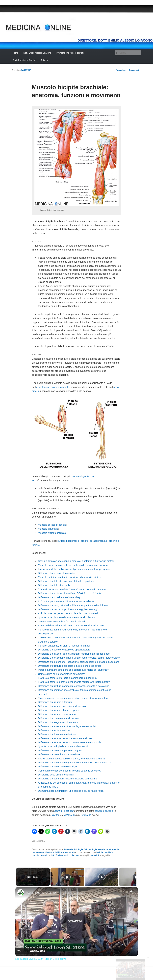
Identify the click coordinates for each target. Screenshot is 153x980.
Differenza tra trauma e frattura (55, 702)
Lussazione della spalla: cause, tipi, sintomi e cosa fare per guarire (75, 569)
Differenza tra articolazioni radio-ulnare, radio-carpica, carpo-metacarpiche (79, 658)
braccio (35, 855)
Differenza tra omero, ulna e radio (57, 573)
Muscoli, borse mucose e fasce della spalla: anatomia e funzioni (73, 565)
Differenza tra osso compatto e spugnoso (61, 750)
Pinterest (86, 815)
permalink (94, 855)
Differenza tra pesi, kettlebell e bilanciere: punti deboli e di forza (73, 605)
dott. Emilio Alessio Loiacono (65, 855)
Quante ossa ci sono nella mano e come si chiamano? (68, 617)
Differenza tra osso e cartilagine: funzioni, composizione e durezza (75, 762)
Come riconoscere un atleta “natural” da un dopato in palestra (72, 589)
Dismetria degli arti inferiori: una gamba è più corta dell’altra (71, 791)
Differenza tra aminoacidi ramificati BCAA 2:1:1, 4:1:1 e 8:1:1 (71, 593)
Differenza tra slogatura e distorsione (58, 722)
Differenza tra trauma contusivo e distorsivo (62, 706)
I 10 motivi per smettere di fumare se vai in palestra (66, 601)
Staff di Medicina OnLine (24, 60)
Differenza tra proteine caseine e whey (59, 597)
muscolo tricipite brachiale (52, 533)
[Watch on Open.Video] (31, 951)
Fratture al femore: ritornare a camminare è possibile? (68, 678)
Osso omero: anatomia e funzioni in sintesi (62, 621)
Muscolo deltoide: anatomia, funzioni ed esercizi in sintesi (70, 577)
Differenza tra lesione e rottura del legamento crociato (68, 726)
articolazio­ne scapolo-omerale (53, 387)
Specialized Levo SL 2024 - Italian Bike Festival (56, 893)
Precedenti (120, 70)
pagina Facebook (64, 811)
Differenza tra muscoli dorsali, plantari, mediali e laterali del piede (74, 654)
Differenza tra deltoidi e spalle (54, 585)
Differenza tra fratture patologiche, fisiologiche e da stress (70, 666)
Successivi (135, 70)
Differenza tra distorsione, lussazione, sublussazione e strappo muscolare (79, 662)
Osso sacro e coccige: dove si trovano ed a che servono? (70, 771)
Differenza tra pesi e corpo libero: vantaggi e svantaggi (68, 609)
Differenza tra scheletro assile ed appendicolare (64, 650)
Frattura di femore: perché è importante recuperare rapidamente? (74, 682)
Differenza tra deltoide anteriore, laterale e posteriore (67, 581)
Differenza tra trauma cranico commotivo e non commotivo (70, 742)
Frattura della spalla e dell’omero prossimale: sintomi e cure (71, 625)
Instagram (69, 815)
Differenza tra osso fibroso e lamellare (59, 754)
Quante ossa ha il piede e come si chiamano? (63, 746)
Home (15, 53)
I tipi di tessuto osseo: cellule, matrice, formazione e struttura (71, 759)
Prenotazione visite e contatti (70, 53)
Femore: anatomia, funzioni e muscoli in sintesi (64, 646)
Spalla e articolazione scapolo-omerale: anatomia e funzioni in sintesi (76, 561)
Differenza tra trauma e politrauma (57, 714)
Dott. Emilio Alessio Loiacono (37, 53)
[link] (21, 893)
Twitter (55, 815)
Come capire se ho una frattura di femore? (61, 674)
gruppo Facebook (104, 811)
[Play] (101, 877)
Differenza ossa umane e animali (56, 775)
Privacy (45, 60)
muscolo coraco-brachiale (52, 525)
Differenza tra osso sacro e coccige (57, 766)
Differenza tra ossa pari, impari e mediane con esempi (68, 779)
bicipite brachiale (104, 852)
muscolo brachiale (48, 529)
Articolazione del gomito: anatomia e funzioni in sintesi (68, 613)
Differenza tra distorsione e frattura (57, 734)
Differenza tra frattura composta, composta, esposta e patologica (74, 686)
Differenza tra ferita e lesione (54, 730)
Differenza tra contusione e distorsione (59, 718)
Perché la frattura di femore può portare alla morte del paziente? (73, 670)
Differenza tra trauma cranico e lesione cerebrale (65, 738)
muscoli (44, 855)
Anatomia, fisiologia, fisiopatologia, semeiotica (86, 849)
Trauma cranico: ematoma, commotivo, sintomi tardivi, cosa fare (73, 698)
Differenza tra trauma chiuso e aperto (59, 710)
